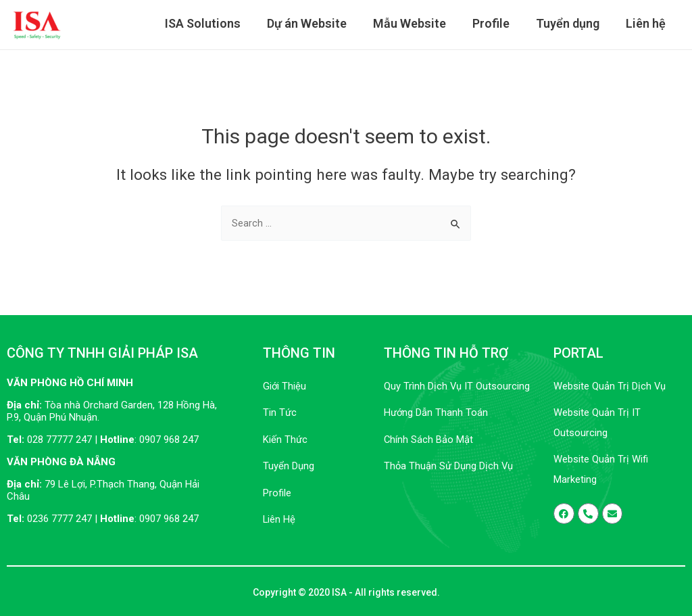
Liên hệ (646, 24)
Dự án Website (316, 24)
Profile (496, 24)
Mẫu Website (416, 24)
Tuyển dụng (570, 24)
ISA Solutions (214, 24)
